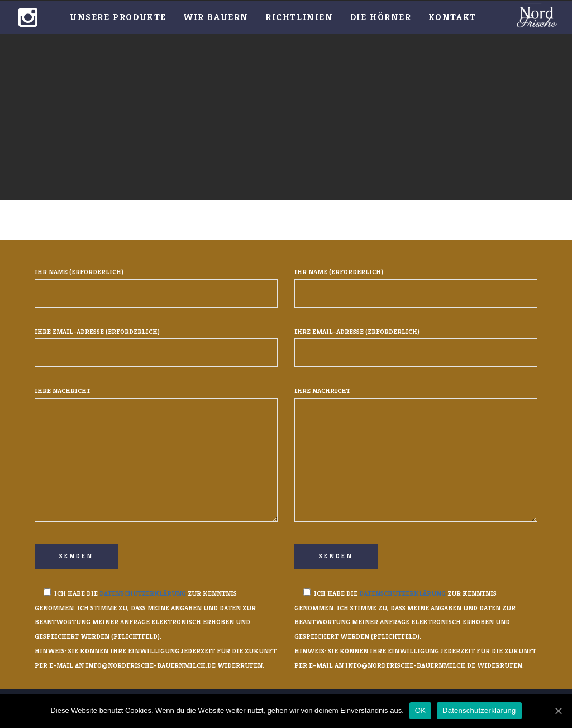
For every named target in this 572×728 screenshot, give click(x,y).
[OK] (558, 711)
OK (420, 710)
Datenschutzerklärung (143, 593)
